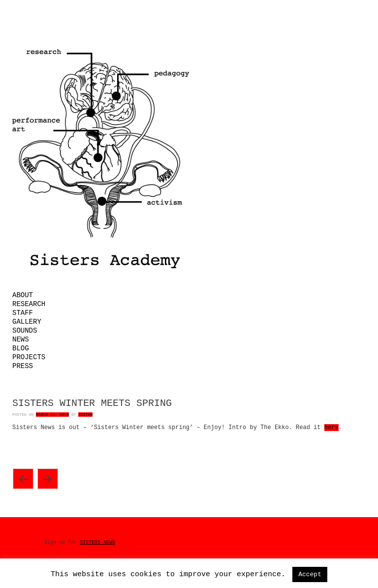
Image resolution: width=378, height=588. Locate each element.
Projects (29, 357)
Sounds (25, 331)
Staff (23, 313)
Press (23, 366)
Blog (21, 348)
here (331, 428)
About (23, 295)
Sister (85, 415)
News (21, 340)
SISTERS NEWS (97, 542)
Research (29, 304)
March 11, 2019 (52, 415)
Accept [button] (310, 574)
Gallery (27, 322)
